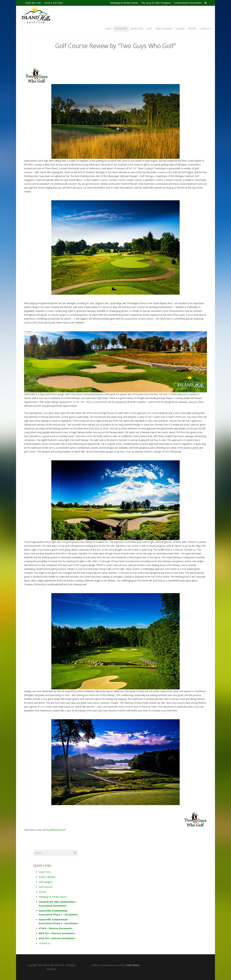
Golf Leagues (46, 882)
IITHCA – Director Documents (56, 928)
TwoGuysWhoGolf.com (54, 830)
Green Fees (45, 872)
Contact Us (45, 943)
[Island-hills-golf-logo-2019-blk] (36, 15)
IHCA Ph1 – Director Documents (57, 933)
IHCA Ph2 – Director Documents (57, 938)
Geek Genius (133, 965)
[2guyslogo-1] (116, 76)
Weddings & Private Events (53, 897)
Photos (43, 892)
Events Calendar (47, 877)
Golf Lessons (46, 887)
